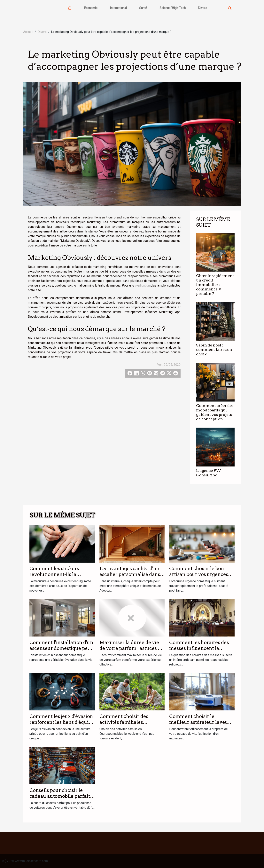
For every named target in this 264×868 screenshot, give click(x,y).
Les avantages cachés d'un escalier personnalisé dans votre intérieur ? (130, 574)
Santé (143, 8)
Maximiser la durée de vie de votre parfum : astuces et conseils (131, 648)
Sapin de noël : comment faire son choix (214, 350)
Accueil (28, 32)
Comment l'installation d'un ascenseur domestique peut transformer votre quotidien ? (62, 651)
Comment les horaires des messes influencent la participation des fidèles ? (199, 648)
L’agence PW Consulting (209, 473)
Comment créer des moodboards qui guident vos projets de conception (215, 412)
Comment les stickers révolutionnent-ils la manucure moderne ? (54, 574)
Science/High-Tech (173, 8)
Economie (91, 8)
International (118, 8)
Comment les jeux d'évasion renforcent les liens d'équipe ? (62, 722)
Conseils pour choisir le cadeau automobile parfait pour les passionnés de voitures (60, 799)
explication (142, 285)
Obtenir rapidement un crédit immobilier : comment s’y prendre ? (215, 285)
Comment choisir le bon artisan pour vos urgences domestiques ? (199, 574)
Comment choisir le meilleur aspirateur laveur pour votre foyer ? (200, 722)
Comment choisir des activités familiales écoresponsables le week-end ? (128, 725)
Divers (203, 8)
